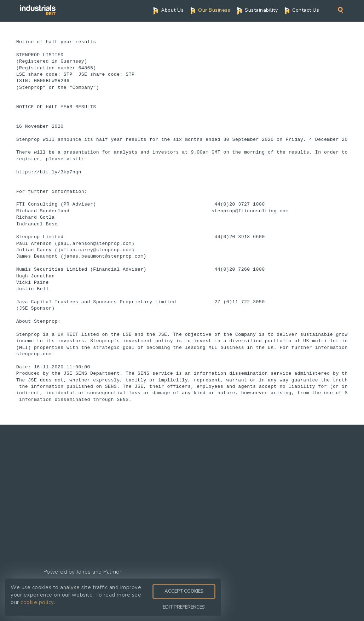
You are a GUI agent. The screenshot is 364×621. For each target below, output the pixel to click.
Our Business (214, 10)
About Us (172, 10)
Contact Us (306, 10)
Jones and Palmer (99, 572)
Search (340, 10)
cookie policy (37, 602)
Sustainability (261, 10)
